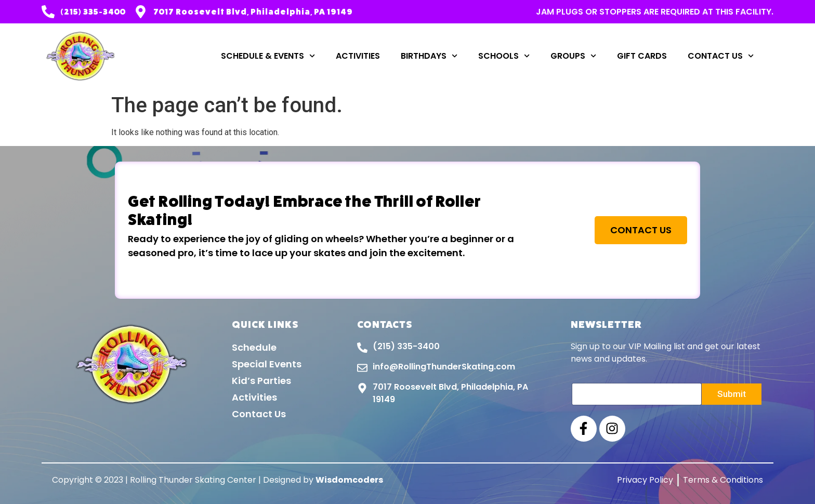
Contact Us (721, 56)
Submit (732, 394)
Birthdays (429, 56)
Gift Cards (642, 56)
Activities (358, 56)
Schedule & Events (268, 56)
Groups (573, 56)
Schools (504, 56)
